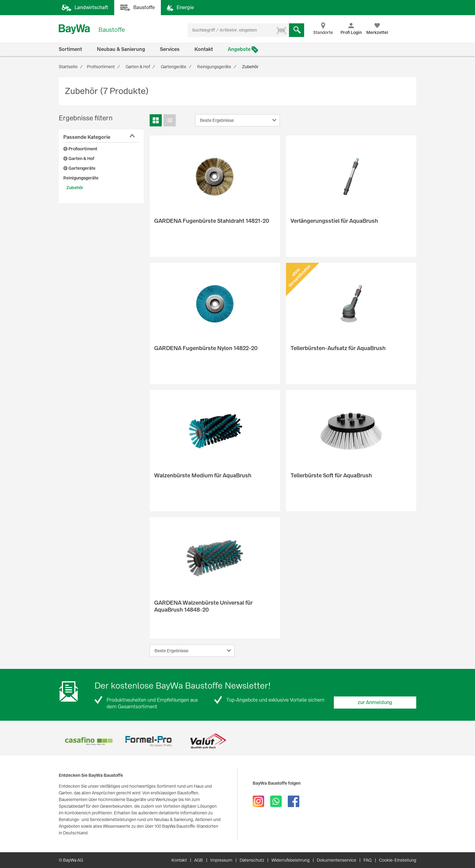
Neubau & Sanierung (121, 49)
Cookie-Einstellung (398, 860)
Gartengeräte (79, 168)
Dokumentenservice (337, 860)
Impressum (221, 860)
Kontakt (204, 49)
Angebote (239, 49)
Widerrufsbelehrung (291, 860)
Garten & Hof (79, 159)
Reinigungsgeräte (81, 178)
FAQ (368, 860)
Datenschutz (252, 860)
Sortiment (70, 49)
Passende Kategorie (87, 137)
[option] (89, 741)
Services (170, 49)
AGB (199, 860)
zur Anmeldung (375, 702)
